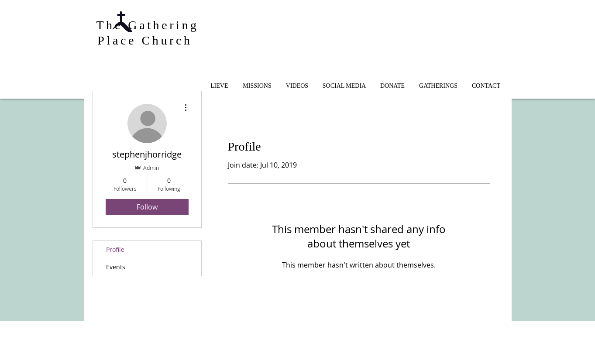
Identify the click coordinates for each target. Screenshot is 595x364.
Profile (115, 249)
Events (116, 267)
